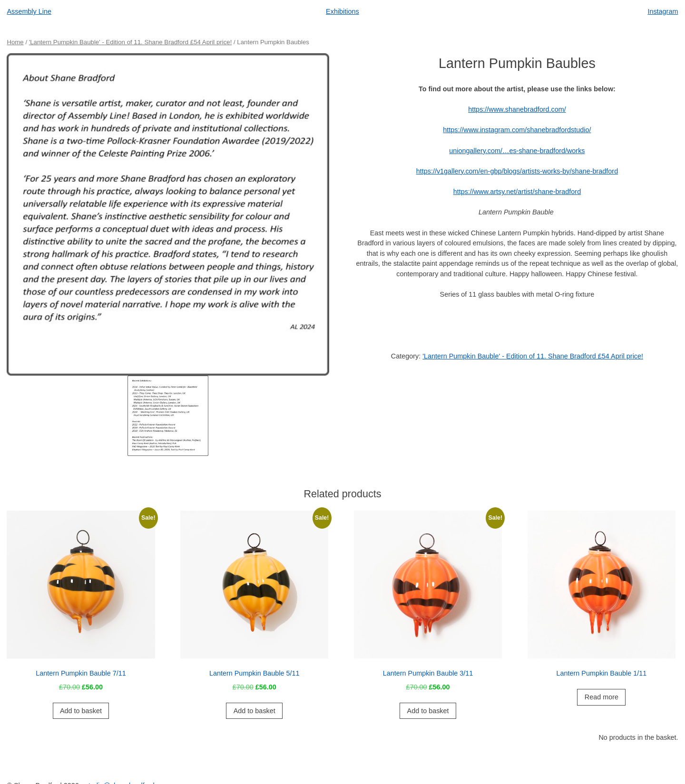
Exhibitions (342, 11)
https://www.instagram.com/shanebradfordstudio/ (517, 130)
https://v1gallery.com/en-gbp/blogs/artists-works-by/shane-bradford (517, 171)
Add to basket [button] (81, 711)
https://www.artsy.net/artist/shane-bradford (517, 192)
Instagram (663, 11)
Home (15, 42)
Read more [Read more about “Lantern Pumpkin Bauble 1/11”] (602, 697)
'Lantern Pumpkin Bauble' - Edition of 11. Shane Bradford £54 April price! (131, 42)
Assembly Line (29, 11)
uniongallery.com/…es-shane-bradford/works (517, 151)
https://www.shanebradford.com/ (517, 109)
